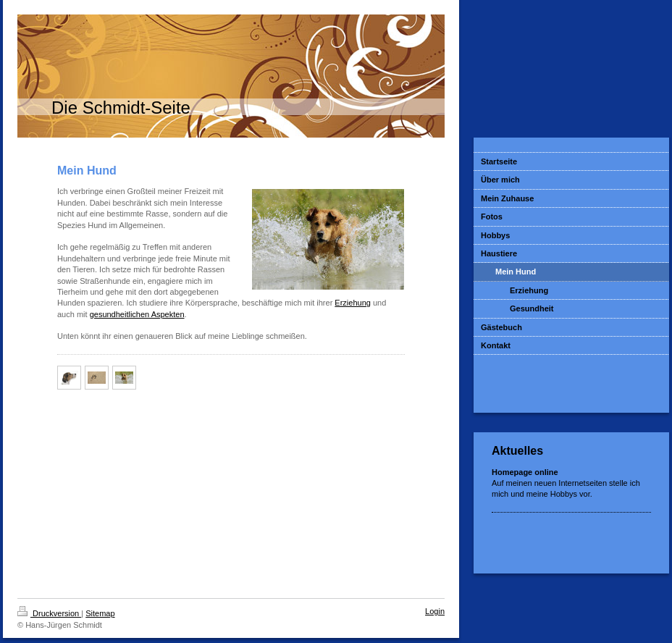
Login (435, 611)
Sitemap (100, 613)
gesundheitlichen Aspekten (137, 314)
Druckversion (49, 613)
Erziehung (353, 303)
